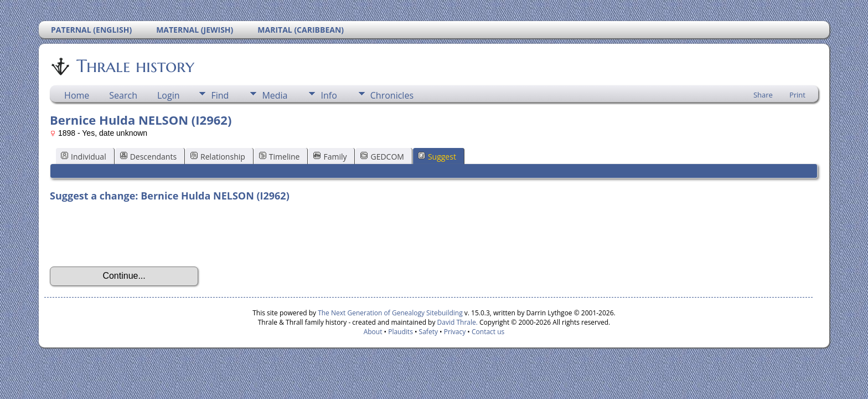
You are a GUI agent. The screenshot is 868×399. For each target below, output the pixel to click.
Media (275, 95)
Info (329, 95)
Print (797, 95)
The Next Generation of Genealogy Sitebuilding (390, 313)
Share (763, 95)
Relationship (218, 157)
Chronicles (392, 95)
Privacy (455, 332)
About (373, 332)
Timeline (280, 157)
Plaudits (401, 332)
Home (77, 95)
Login (169, 95)
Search (123, 95)
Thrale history (135, 66)
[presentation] (134, 234)
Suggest (437, 157)
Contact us (488, 332)
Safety (428, 332)
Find (220, 95)
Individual (84, 157)
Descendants (148, 157)
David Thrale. (456, 322)
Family (330, 157)
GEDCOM (382, 157)
